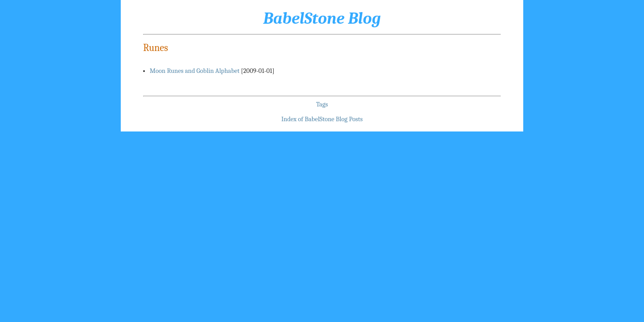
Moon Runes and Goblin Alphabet (195, 71)
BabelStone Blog (322, 18)
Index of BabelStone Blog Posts (322, 119)
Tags (322, 104)
